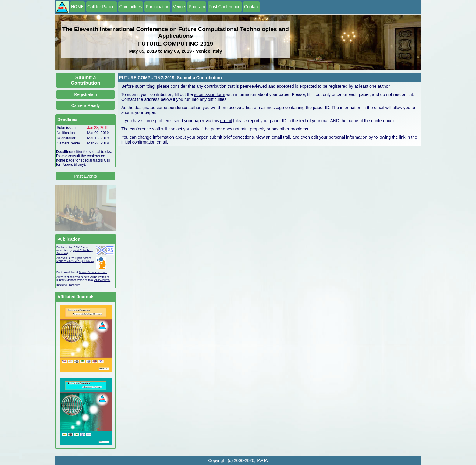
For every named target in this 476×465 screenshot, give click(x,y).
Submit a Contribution (86, 80)
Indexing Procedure (68, 285)
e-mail (226, 121)
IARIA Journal (102, 280)
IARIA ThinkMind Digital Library (75, 261)
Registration (85, 94)
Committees (131, 7)
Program (197, 7)
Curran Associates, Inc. (93, 272)
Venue (179, 7)
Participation (157, 7)
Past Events (85, 176)
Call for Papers (102, 7)
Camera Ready (85, 105)
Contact (251, 7)
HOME (77, 7)
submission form (210, 94)
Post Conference (225, 7)
